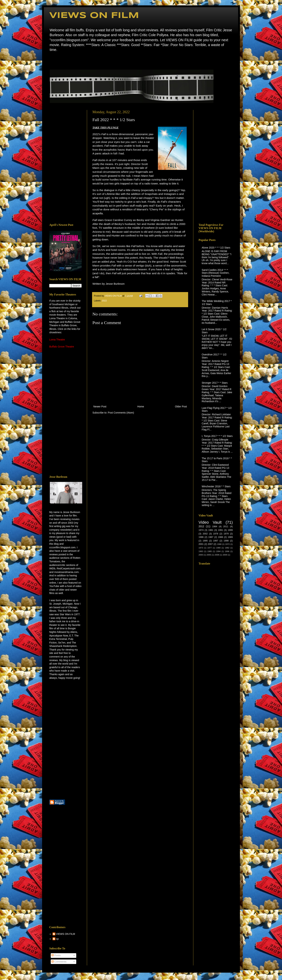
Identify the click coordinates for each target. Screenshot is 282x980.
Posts (56, 955)
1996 (227, 551)
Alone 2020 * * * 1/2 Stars (216, 248)
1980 (218, 548)
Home (50, 60)
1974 (201, 530)
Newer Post (100, 407)
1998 (226, 541)
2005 (209, 555)
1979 (226, 534)
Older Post (181, 407)
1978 (216, 534)
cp (57, 939)
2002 (205, 534)
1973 (201, 548)
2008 (217, 555)
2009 (225, 555)
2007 (210, 544)
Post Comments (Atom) (121, 413)
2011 (226, 527)
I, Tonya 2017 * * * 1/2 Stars (217, 436)
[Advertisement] (65, 164)
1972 (227, 544)
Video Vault (210, 522)
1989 (230, 537)
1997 (216, 541)
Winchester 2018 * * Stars (216, 486)
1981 (211, 530)
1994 (218, 551)
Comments (59, 962)
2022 (104, 301)
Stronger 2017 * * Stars (215, 383)
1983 (201, 551)
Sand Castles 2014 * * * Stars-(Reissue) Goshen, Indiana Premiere (216, 273)
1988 (220, 537)
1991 (220, 530)
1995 (205, 541)
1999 (230, 530)
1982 (227, 548)
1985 (210, 551)
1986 (201, 537)
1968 (219, 544)
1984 (215, 527)
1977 (210, 548)
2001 (201, 544)
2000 (201, 555)
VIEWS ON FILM (94, 16)
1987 (211, 537)
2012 (201, 526)
